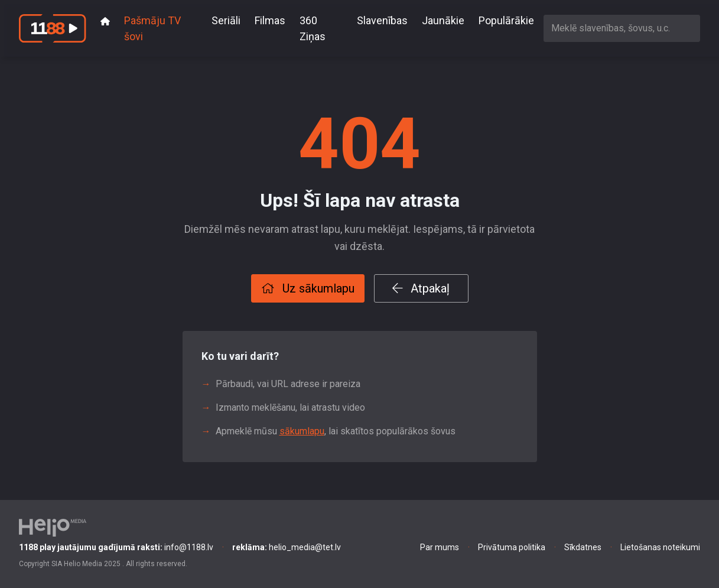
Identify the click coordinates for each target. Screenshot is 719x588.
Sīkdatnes (583, 547)
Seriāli (226, 20)
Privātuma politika (512, 547)
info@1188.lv (116, 547)
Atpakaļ (421, 288)
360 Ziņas (313, 28)
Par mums (440, 547)
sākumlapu (302, 431)
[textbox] (622, 28)
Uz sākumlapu (308, 288)
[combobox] (622, 28)
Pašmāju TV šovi (152, 28)
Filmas (270, 20)
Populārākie (506, 20)
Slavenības (382, 20)
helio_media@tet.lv (287, 547)
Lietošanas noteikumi (660, 547)
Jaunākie (443, 20)
